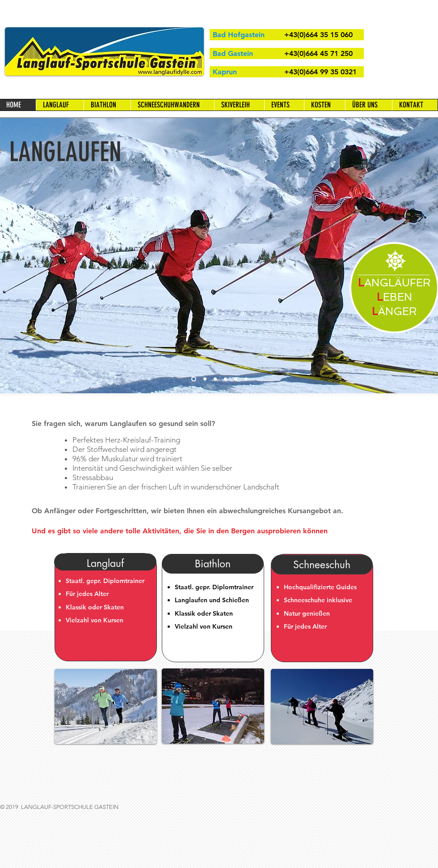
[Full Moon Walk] (246, 379)
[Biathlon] (236, 379)
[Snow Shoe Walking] (215, 379)
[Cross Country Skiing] (194, 379)
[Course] (205, 379)
